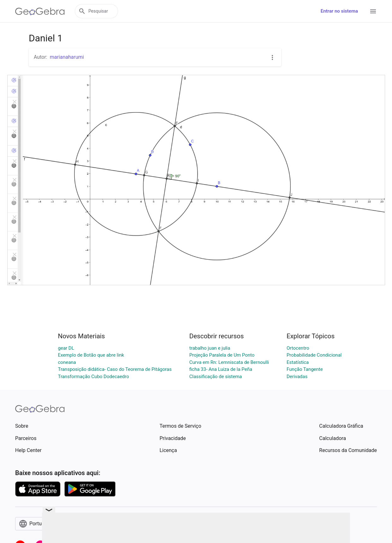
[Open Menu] (373, 11)
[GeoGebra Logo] (40, 11)
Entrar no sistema (339, 11)
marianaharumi (67, 57)
